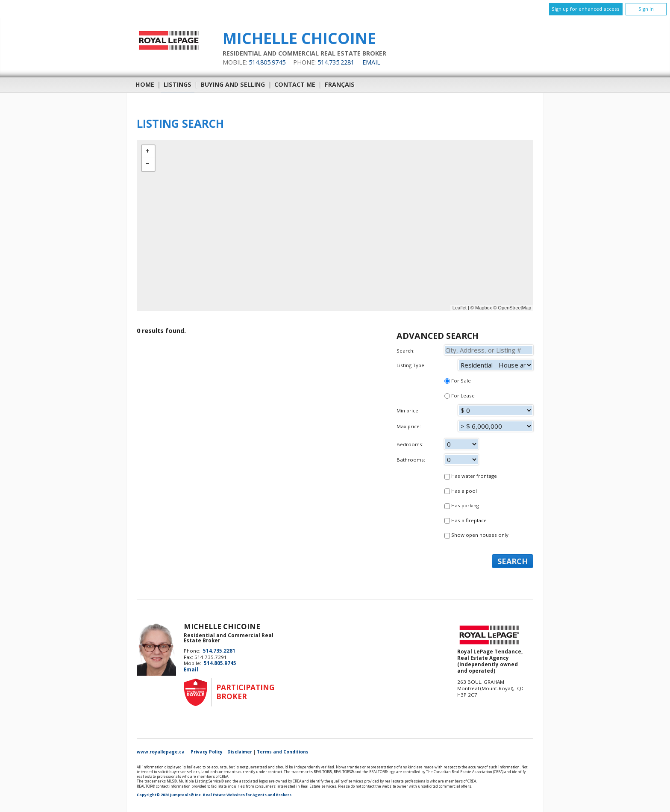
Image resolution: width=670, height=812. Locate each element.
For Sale (458, 381)
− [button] (148, 165)
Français (340, 84)
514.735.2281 (336, 62)
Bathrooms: (465, 461)
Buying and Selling (233, 84)
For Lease (460, 396)
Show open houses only (476, 535)
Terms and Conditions (283, 752)
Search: (465, 350)
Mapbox (483, 308)
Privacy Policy (207, 752)
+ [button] (148, 152)
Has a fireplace (466, 520)
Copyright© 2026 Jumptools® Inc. (169, 795)
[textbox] (489, 350)
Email (371, 62)
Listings (178, 84)
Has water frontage (471, 476)
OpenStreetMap (514, 308)
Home (145, 84)
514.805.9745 (267, 62)
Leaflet (460, 308)
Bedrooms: (465, 446)
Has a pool (461, 491)
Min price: (465, 412)
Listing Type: (465, 365)
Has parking (462, 505)
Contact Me (295, 84)
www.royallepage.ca (161, 752)
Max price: (465, 428)
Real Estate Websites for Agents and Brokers (247, 795)
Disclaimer (240, 752)
